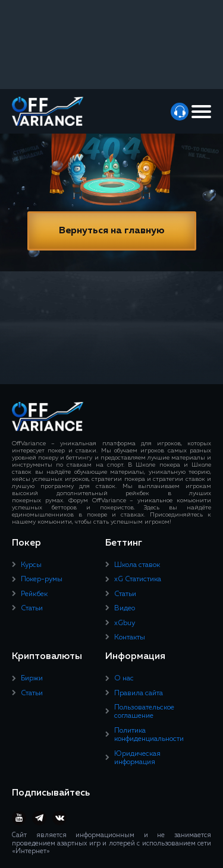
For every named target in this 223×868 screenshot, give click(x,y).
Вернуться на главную (112, 231)
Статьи (32, 609)
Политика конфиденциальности (149, 735)
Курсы (31, 565)
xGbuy (125, 623)
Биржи (32, 679)
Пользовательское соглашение (144, 712)
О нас (124, 679)
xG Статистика (138, 579)
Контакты (130, 638)
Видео (125, 609)
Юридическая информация (137, 758)
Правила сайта (139, 693)
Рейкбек (34, 594)
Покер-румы (42, 579)
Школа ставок (137, 565)
